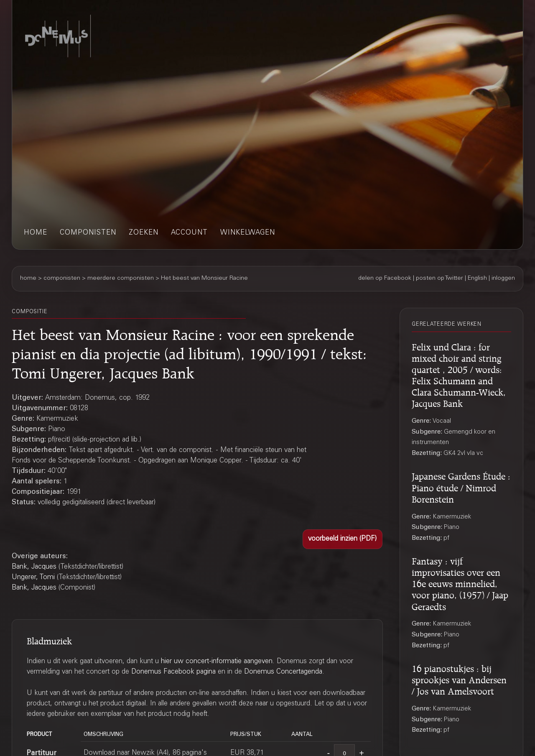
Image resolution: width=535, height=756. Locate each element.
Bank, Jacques (34, 567)
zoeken (144, 233)
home (36, 233)
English (477, 278)
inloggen (503, 278)
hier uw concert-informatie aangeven (217, 662)
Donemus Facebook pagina (173, 672)
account (189, 233)
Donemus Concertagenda (283, 672)
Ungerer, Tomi (33, 578)
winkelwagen (248, 233)
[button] (343, 539)
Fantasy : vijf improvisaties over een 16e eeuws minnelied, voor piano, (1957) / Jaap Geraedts (460, 582)
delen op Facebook (385, 278)
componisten (88, 233)
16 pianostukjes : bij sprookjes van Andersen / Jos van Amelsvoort (459, 679)
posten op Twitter (439, 278)
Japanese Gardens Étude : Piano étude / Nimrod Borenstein (461, 486)
